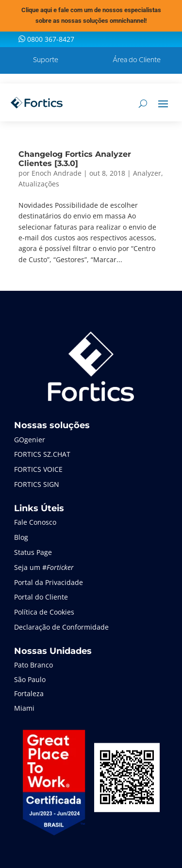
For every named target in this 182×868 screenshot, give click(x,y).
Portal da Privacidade (49, 582)
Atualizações (39, 184)
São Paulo (30, 679)
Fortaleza (29, 693)
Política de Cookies (44, 612)
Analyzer (147, 173)
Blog (21, 537)
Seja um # (44, 567)
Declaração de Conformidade (61, 627)
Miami (24, 708)
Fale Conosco (35, 522)
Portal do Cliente (41, 597)
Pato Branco (33, 665)
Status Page (33, 552)
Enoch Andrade (57, 173)
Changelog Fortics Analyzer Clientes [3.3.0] (75, 159)
